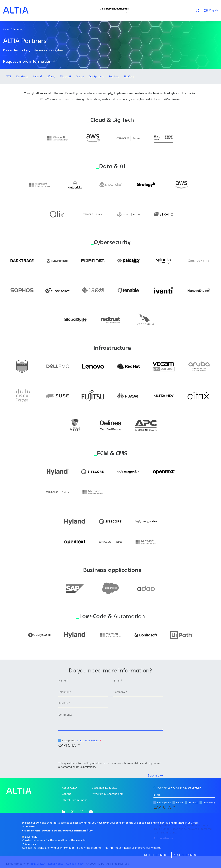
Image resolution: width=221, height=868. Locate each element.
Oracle (80, 73)
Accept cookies (185, 855)
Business (193, 799)
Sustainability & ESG (104, 784)
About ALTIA (69, 784)
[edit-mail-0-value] (184, 791)
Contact (67, 790)
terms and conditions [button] (87, 737)
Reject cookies (155, 855)
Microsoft (66, 73)
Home (6, 25)
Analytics (30, 844)
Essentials (31, 837)
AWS (8, 73)
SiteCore (129, 73)
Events (180, 799)
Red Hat (114, 73)
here (90, 831)
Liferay (51, 73)
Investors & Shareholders (108, 790)
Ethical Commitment (74, 796)
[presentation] (82, 752)
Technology (209, 799)
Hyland (38, 73)
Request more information (27, 58)
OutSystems (96, 73)
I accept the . (81, 737)
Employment (164, 799)
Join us (148, 9)
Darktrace (22, 73)
